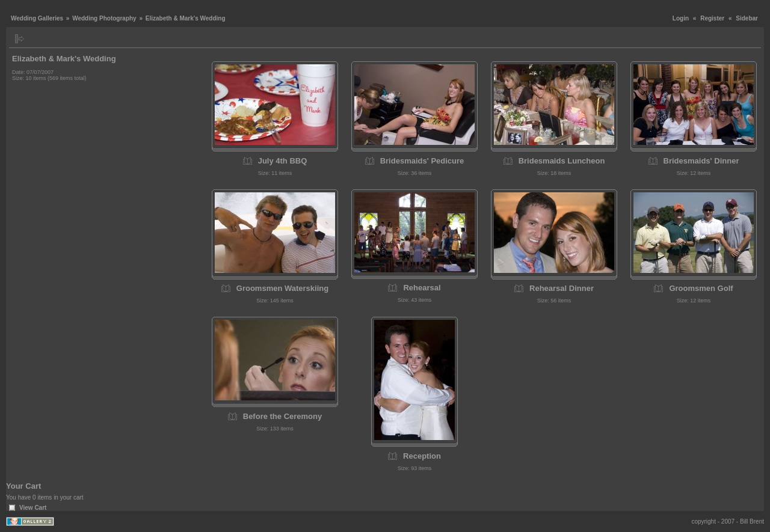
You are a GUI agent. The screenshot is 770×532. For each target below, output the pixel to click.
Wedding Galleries (37, 18)
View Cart (33, 508)
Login (681, 18)
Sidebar (747, 18)
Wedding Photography (104, 18)
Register (712, 18)
